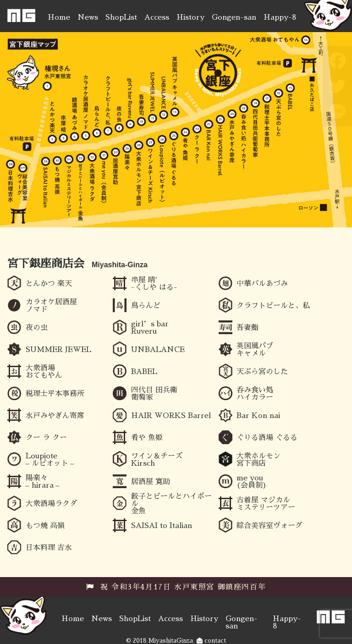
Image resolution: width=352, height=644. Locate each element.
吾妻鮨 (247, 328)
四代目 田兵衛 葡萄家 (154, 394)
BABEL (144, 372)
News (88, 17)
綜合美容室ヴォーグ (269, 526)
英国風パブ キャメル (255, 350)
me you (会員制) (252, 482)
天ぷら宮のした (262, 372)
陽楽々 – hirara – (43, 482)
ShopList (121, 17)
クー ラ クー (46, 438)
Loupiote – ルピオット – (50, 460)
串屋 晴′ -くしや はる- (154, 284)
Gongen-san (234, 17)
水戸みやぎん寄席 (55, 416)
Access (157, 17)
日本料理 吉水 (49, 548)
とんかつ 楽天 (49, 284)
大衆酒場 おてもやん (44, 372)
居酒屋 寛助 (151, 482)
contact (211, 641)
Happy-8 (280, 17)
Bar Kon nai (258, 416)
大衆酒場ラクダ (51, 504)
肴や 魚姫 (147, 438)
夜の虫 (37, 328)
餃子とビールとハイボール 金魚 (171, 504)
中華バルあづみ (262, 284)
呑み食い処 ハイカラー (255, 394)
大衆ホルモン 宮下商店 (258, 460)
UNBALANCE (158, 350)
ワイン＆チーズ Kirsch (157, 460)
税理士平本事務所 (55, 394)
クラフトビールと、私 (273, 306)
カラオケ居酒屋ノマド (51, 306)
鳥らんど (146, 306)
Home (59, 17)
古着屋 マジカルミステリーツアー (266, 504)
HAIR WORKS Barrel (171, 416)
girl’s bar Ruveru (150, 328)
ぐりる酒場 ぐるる (267, 438)
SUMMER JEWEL (58, 350)
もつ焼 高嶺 (45, 526)
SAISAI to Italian (162, 526)
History (190, 17)
